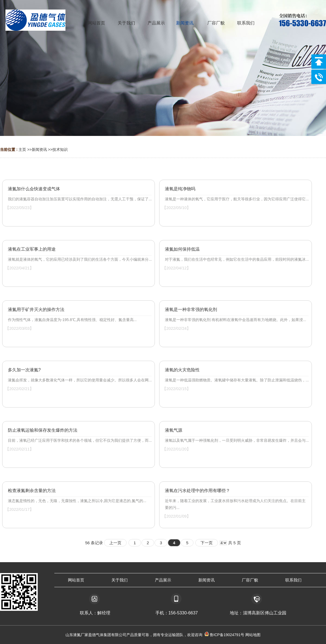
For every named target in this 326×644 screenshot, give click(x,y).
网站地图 (253, 635)
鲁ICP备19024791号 (227, 635)
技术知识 (60, 150)
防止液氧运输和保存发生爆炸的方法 (43, 430)
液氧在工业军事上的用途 (32, 249)
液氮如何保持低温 (182, 249)
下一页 (207, 543)
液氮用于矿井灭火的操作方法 (36, 309)
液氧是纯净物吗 (180, 189)
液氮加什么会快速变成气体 (34, 189)
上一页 (115, 543)
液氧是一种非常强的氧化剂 (191, 309)
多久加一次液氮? (24, 370)
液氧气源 (174, 430)
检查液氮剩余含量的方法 (32, 491)
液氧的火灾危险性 (182, 370)
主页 (22, 150)
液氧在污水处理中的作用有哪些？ (198, 491)
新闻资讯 (39, 150)
